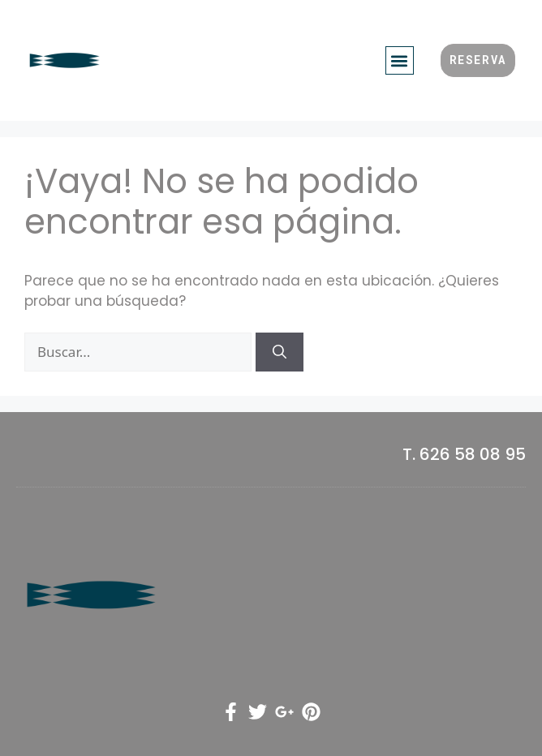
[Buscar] (280, 352)
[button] (400, 60)
